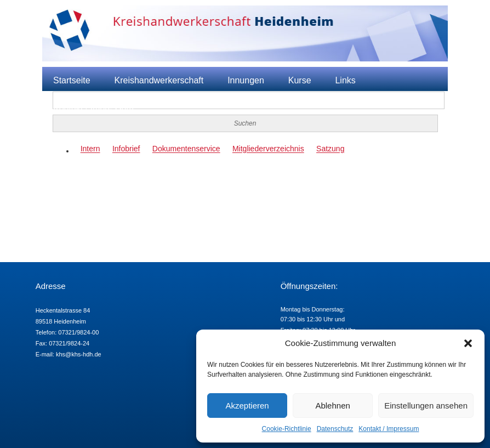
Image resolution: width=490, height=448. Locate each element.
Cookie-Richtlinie (287, 429)
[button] (468, 343)
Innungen (246, 80)
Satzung (330, 149)
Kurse (300, 80)
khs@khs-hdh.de (79, 354)
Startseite (72, 80)
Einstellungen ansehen (426, 406)
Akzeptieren (247, 406)
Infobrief (126, 149)
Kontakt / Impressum (389, 429)
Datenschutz (335, 429)
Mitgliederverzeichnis (268, 149)
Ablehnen (332, 406)
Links (345, 80)
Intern (90, 149)
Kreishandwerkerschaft (159, 80)
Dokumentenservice (186, 149)
